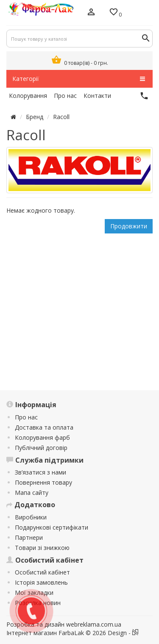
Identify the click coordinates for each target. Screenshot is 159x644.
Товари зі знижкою (42, 548)
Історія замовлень (41, 582)
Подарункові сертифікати (52, 527)
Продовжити (129, 226)
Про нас (26, 417)
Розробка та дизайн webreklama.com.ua (64, 624)
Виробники (31, 517)
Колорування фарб (42, 437)
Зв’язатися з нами (40, 472)
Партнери (29, 537)
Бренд (35, 117)
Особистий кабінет (42, 572)
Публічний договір (41, 448)
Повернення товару (43, 482)
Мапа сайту (32, 493)
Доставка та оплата (44, 427)
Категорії (79, 79)
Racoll (61, 117)
